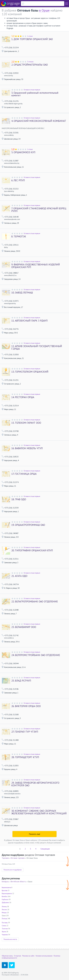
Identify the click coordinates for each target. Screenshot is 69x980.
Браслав (5, 891)
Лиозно (4, 910)
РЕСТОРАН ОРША (23, 397)
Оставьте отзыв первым (32, 90)
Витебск (5, 897)
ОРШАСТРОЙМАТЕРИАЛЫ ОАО (30, 65)
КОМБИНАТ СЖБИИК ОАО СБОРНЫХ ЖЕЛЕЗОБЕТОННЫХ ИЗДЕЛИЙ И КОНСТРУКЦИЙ (39, 812)
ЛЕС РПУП (18, 180)
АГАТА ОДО (19, 576)
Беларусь (5, 882)
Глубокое (5, 900)
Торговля (5, 858)
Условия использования (44, 956)
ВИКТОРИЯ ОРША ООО (26, 706)
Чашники (5, 935)
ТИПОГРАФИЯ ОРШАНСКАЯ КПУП (32, 550)
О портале (18, 956)
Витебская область (18, 882)
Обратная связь (7, 956)
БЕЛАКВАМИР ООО (24, 627)
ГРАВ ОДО (19, 499)
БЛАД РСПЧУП (21, 681)
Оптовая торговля (18, 858)
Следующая (45, 849)
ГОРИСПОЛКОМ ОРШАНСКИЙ (30, 372)
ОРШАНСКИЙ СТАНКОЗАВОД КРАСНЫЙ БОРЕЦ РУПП (39, 210)
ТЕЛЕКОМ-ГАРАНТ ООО (26, 423)
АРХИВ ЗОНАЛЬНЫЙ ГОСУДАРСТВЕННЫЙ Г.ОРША (37, 348)
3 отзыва (30, 62)
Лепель (4, 907)
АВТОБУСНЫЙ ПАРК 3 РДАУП (29, 321)
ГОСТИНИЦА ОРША (24, 474)
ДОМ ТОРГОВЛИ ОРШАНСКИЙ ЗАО (32, 39)
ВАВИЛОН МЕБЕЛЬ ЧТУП (27, 448)
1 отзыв (30, 36)
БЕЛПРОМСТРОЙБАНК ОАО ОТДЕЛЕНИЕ (36, 655)
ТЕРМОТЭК (19, 237)
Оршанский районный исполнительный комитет (35, 94)
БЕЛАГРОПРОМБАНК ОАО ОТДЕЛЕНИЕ (35, 602)
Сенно (4, 926)
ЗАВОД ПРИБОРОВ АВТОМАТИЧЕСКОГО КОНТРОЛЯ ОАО (35, 784)
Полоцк (4, 919)
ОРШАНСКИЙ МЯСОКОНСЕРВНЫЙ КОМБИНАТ (39, 121)
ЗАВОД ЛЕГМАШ (22, 293)
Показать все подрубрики (13, 870)
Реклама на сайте (28, 956)
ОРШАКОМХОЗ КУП (23, 152)
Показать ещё (35, 834)
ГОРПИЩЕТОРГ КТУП (25, 757)
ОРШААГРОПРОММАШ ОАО (28, 525)
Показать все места (10, 939)
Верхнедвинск (7, 894)
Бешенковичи (6, 888)
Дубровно (5, 902)
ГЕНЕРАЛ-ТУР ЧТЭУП (25, 732)
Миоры (4, 913)
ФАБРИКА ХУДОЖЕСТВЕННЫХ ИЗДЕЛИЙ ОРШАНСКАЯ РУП (36, 266)
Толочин (5, 929)
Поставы (5, 923)
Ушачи (4, 932)
